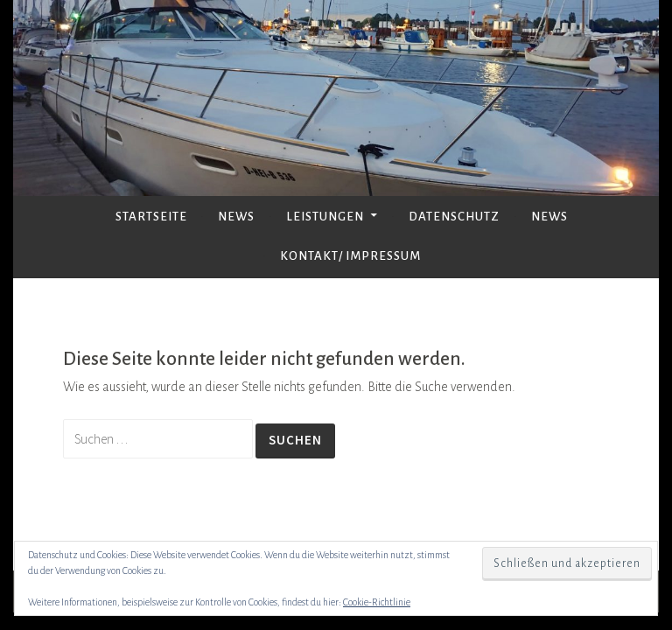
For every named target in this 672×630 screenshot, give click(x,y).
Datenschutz (454, 217)
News (236, 217)
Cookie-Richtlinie (377, 602)
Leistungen (325, 217)
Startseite (151, 217)
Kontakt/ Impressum (350, 256)
